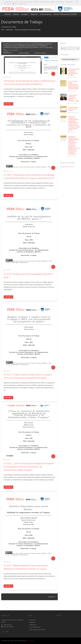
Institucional (33, 620)
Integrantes (32, 622)
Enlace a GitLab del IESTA (67, 167)
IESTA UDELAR (7, 4)
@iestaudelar (61, 2)
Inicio (3, 30)
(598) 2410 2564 (10, 2)
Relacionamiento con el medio (37, 630)
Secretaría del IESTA (7, 627)
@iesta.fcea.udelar (45, 2)
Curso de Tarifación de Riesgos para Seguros (73, 109)
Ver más (8, 104)
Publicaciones (9, 30)
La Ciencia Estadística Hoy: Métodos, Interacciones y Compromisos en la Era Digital (74, 72)
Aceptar (79, 48)
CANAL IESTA (23, 4)
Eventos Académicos (35, 627)
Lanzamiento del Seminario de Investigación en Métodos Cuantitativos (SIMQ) (74, 98)
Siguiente (52, 597)
